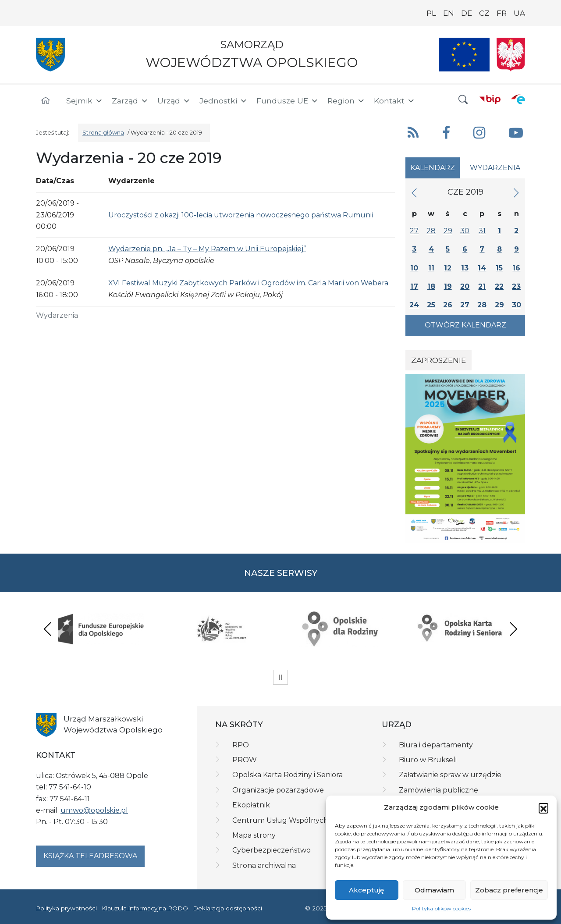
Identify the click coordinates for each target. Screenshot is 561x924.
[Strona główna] (46, 101)
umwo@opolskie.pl (94, 810)
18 (431, 286)
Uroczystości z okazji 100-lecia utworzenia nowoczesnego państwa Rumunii (241, 215)
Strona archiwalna (264, 865)
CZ (484, 13)
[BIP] (490, 99)
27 (414, 231)
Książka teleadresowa (90, 856)
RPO (241, 745)
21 (482, 286)
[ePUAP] (518, 99)
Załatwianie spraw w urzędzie (450, 775)
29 (448, 231)
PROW (245, 760)
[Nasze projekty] (464, 55)
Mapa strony (254, 835)
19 (448, 286)
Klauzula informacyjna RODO (145, 908)
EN (449, 13)
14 (482, 268)
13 (465, 268)
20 (465, 286)
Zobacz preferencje (509, 890)
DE (467, 13)
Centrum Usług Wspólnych (280, 820)
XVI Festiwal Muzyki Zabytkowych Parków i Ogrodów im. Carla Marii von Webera (248, 283)
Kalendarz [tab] (433, 168)
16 (516, 268)
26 (448, 305)
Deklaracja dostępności (227, 908)
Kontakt (394, 101)
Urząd (174, 101)
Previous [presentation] (48, 629)
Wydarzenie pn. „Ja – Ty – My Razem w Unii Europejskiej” (207, 249)
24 (414, 305)
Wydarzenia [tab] (495, 168)
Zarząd (130, 101)
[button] (543, 808)
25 (431, 305)
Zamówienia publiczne (439, 790)
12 (448, 268)
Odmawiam (434, 890)
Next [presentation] (513, 629)
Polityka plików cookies (441, 908)
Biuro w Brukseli (428, 760)
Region (346, 101)
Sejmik (85, 101)
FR (502, 13)
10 (414, 268)
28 (431, 231)
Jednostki (224, 101)
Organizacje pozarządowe (278, 790)
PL (431, 13)
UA (519, 13)
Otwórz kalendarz (465, 325)
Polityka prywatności (66, 908)
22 (499, 286)
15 (499, 268)
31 (482, 231)
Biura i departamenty (436, 745)
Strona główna (103, 133)
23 (516, 286)
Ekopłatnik (251, 805)
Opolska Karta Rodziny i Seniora (288, 775)
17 (414, 286)
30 (465, 231)
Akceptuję (366, 890)
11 (431, 268)
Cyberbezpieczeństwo (272, 850)
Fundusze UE (288, 101)
